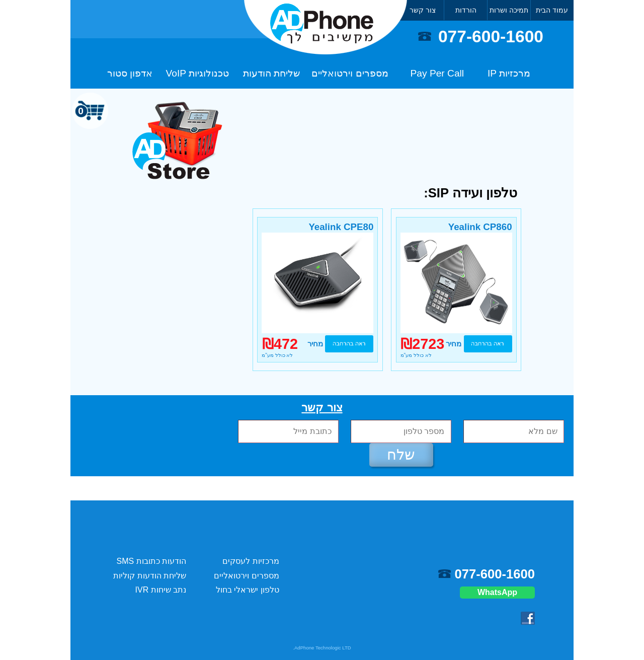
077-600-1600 (491, 36)
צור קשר (423, 10)
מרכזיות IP (509, 73)
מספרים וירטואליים (350, 73)
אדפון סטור (130, 73)
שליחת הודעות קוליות (150, 576)
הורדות (466, 10)
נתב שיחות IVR (161, 590)
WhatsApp (497, 592)
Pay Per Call (437, 73)
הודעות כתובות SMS (152, 561)
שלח (401, 455)
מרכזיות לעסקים (251, 561)
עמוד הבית (552, 10)
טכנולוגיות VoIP (198, 73)
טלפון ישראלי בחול (248, 590)
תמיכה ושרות (509, 10)
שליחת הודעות (271, 73)
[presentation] (122, 432)
